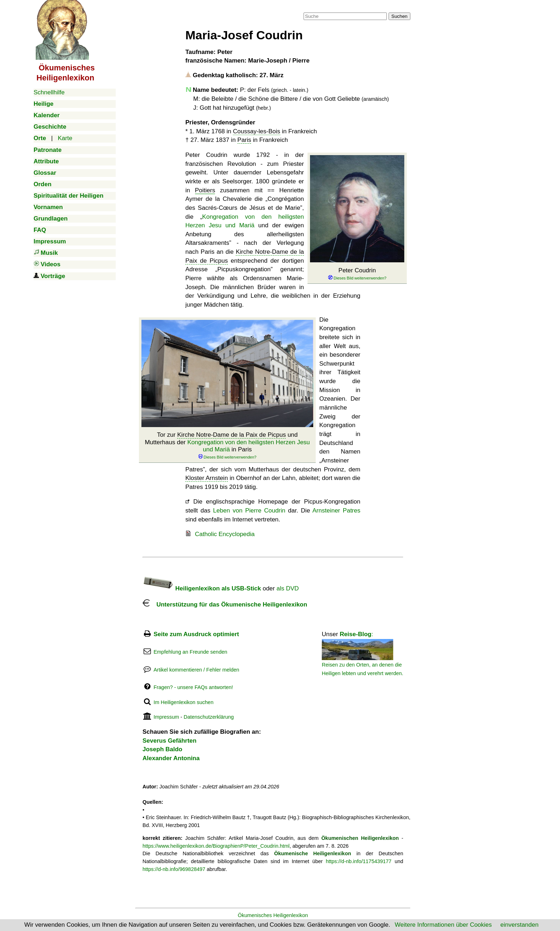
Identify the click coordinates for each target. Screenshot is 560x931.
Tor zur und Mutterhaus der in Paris (227, 446)
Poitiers (205, 190)
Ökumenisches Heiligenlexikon (273, 915)
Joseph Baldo (162, 749)
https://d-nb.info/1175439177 (359, 861)
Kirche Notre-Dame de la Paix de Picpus (231, 435)
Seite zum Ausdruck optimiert (196, 634)
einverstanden (519, 925)
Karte (65, 138)
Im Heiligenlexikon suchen (184, 702)
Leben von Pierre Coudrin (249, 511)
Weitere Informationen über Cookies (443, 925)
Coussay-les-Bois (256, 131)
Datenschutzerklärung (209, 717)
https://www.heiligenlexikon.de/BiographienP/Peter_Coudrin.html (216, 846)
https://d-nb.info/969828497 (174, 869)
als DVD (287, 588)
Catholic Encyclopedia (225, 534)
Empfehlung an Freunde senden (190, 652)
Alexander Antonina (171, 758)
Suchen (399, 16)
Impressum (166, 717)
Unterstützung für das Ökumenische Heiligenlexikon (225, 605)
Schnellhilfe (49, 92)
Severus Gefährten (169, 741)
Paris (244, 140)
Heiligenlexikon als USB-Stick (202, 588)
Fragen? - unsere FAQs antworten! (193, 687)
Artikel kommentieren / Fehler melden (196, 670)
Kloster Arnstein (207, 478)
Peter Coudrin (357, 274)
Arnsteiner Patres (336, 511)
